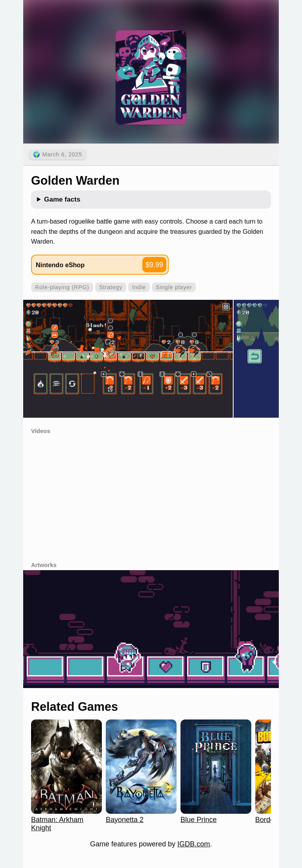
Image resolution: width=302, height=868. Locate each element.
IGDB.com (194, 844)
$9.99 (154, 265)
